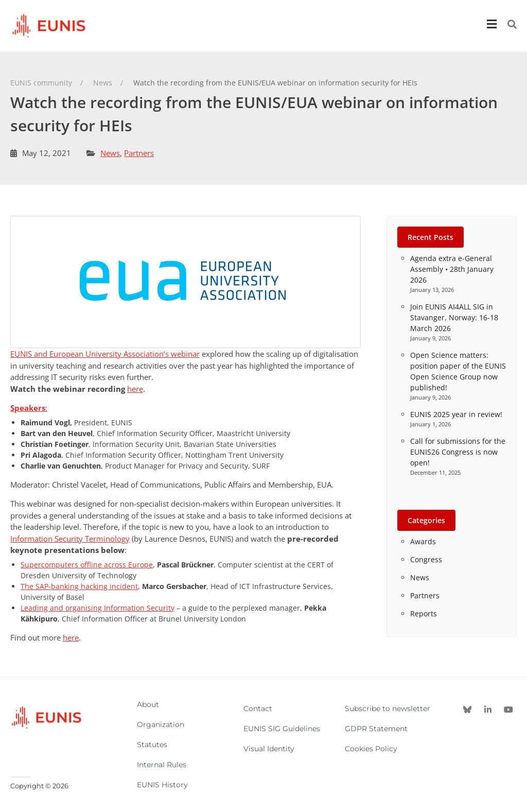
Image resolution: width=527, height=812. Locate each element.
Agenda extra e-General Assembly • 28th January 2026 (452, 269)
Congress (426, 559)
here (135, 389)
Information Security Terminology (70, 539)
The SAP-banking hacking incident (79, 586)
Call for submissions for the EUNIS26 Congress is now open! (458, 452)
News (110, 153)
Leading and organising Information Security (98, 608)
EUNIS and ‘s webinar (105, 354)
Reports (424, 614)
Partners (139, 153)
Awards (423, 541)
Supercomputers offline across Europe (87, 565)
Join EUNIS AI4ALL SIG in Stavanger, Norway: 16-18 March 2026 (454, 317)
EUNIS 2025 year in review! (456, 414)
